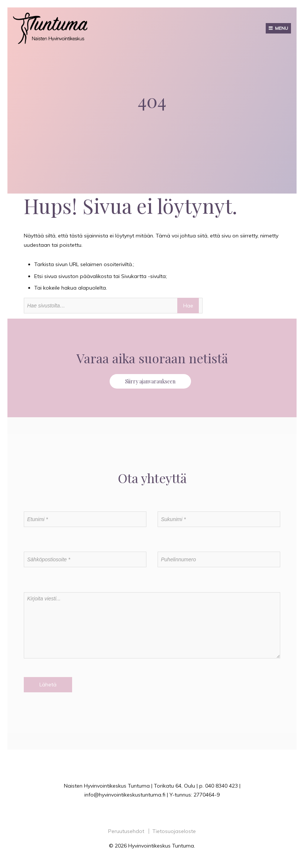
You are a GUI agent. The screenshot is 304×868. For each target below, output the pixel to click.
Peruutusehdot (126, 831)
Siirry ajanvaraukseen (150, 381)
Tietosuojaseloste (174, 831)
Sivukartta (134, 276)
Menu (282, 28)
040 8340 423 (221, 786)
